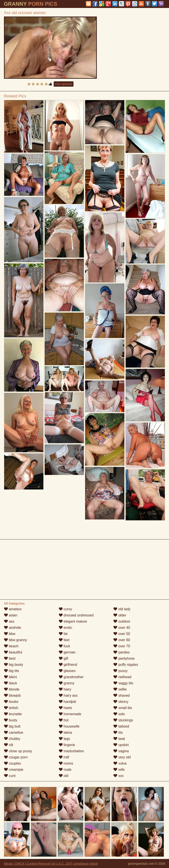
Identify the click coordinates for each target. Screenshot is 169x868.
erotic (66, 628)
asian (11, 615)
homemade (70, 714)
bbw (10, 634)
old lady (122, 609)
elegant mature (73, 621)
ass (9, 621)
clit (9, 745)
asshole (13, 628)
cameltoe (14, 733)
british (11, 708)
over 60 (122, 640)
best (10, 658)
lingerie (67, 745)
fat (63, 634)
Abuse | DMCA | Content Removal (27, 864)
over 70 (122, 646)
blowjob (12, 695)
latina (65, 733)
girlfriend (68, 665)
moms (66, 763)
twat (119, 739)
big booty (14, 665)
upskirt (121, 745)
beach (11, 646)
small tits (123, 708)
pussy (120, 671)
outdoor (122, 621)
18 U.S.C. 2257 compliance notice (75, 864)
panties (121, 652)
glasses (67, 671)
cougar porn (16, 757)
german (67, 652)
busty (11, 720)
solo (119, 714)
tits (118, 733)
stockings (123, 720)
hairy (65, 689)
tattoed (121, 726)
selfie (120, 689)
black (11, 683)
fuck (64, 646)
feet (64, 640)
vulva (120, 763)
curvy (65, 609)
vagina (121, 751)
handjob (67, 702)
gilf (63, 658)
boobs (11, 702)
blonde (12, 689)
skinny (121, 702)
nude (65, 770)
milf (64, 757)
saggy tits (123, 683)
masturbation (71, 751)
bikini (10, 677)
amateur (13, 609)
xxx (118, 776)
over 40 (122, 628)
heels (65, 708)
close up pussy (18, 751)
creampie (14, 770)
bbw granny (16, 640)
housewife (69, 726)
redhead (122, 677)
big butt (12, 726)
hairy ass (68, 695)
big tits (12, 671)
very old (122, 757)
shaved (121, 695)
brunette (13, 714)
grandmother (71, 677)
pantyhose (124, 658)
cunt (10, 776)
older (120, 615)
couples (13, 763)
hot (64, 720)
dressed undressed (76, 615)
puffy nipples (126, 665)
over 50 (122, 634)
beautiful (13, 652)
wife (119, 770)
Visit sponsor (64, 84)
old (64, 776)
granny (67, 683)
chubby (12, 739)
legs (64, 739)
